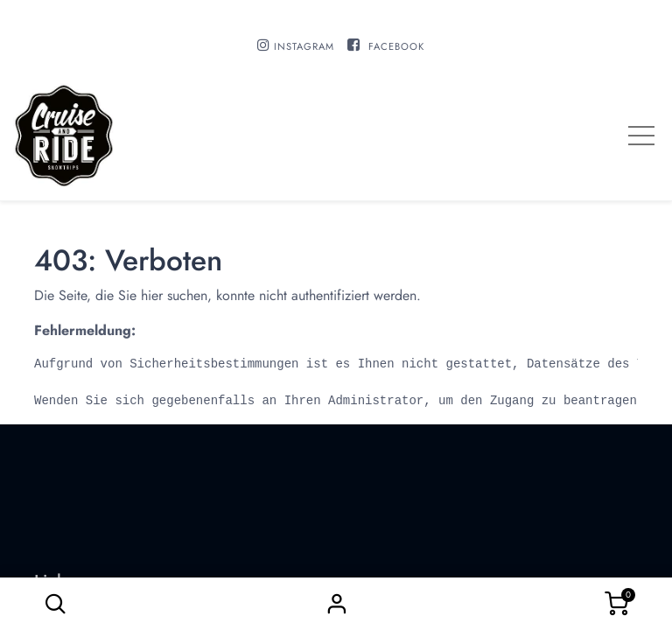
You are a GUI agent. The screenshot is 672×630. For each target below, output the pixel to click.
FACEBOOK (396, 46)
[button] (55, 604)
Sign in (336, 604)
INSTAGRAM (304, 46)
